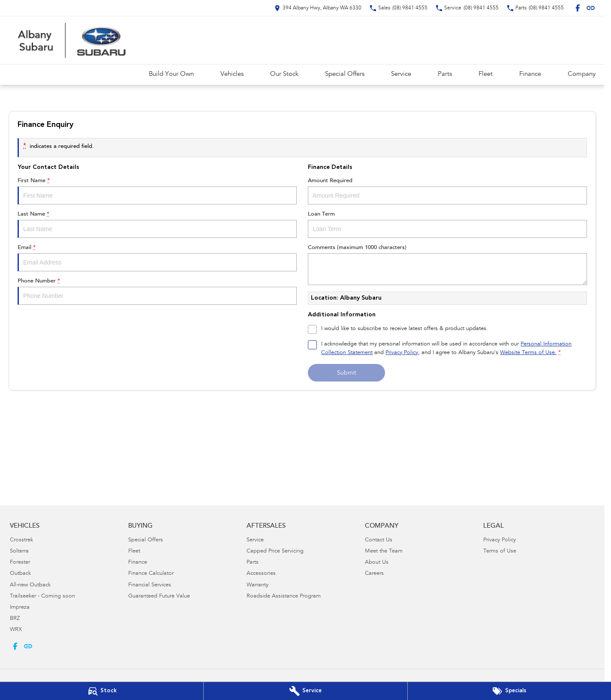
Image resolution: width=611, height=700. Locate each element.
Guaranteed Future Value (159, 596)
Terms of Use (500, 551)
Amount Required (447, 191)
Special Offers (345, 74)
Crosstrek (21, 540)
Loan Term (447, 225)
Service (401, 74)
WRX (16, 630)
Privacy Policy (500, 540)
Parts (445, 74)
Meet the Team (384, 551)
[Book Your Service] (305, 691)
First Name (157, 191)
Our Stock (284, 74)
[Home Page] (73, 40)
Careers (374, 574)
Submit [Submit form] (347, 373)
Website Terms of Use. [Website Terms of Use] (528, 353)
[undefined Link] (591, 8)
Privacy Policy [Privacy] (402, 353)
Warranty (257, 585)
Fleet (486, 74)
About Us (377, 563)
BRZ (15, 619)
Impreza (20, 608)
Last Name (157, 225)
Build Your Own (171, 74)
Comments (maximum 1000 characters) (447, 265)
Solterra (19, 551)
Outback (20, 574)
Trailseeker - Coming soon (42, 596)
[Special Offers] (509, 691)
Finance (530, 74)
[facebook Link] (578, 8)
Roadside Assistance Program (284, 596)
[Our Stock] (102, 691)
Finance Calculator (151, 574)
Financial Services (150, 585)
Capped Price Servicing (275, 551)
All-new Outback (30, 585)
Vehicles (232, 74)
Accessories (261, 574)
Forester (20, 563)
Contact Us (379, 540)
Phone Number (157, 291)
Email (157, 258)
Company (582, 74)
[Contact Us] (318, 8)
